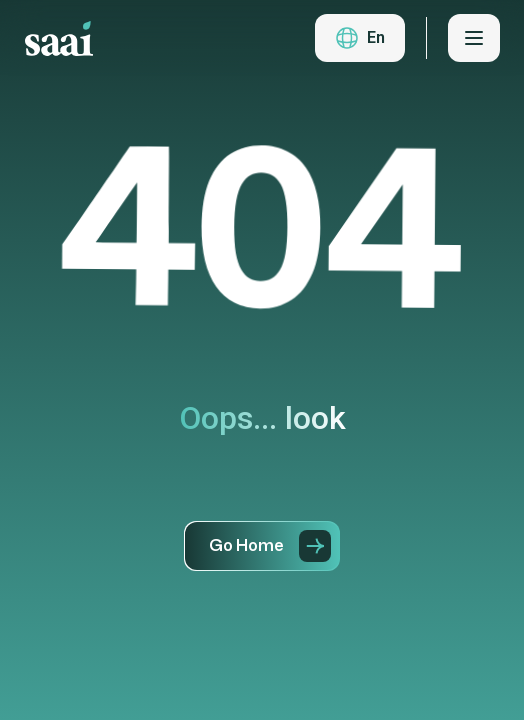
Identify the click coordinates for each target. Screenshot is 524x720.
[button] (360, 38)
